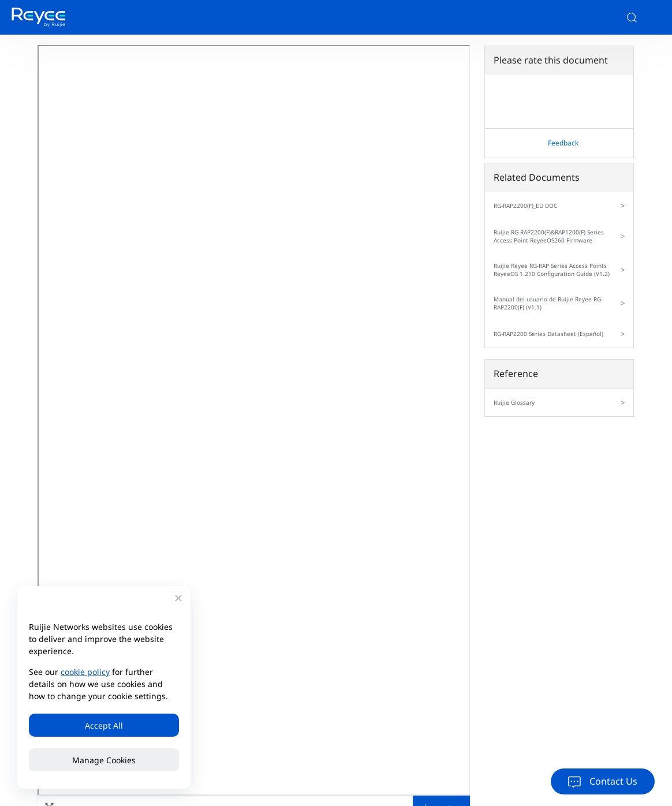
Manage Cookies (104, 760)
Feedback (563, 143)
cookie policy (85, 672)
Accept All (104, 725)
